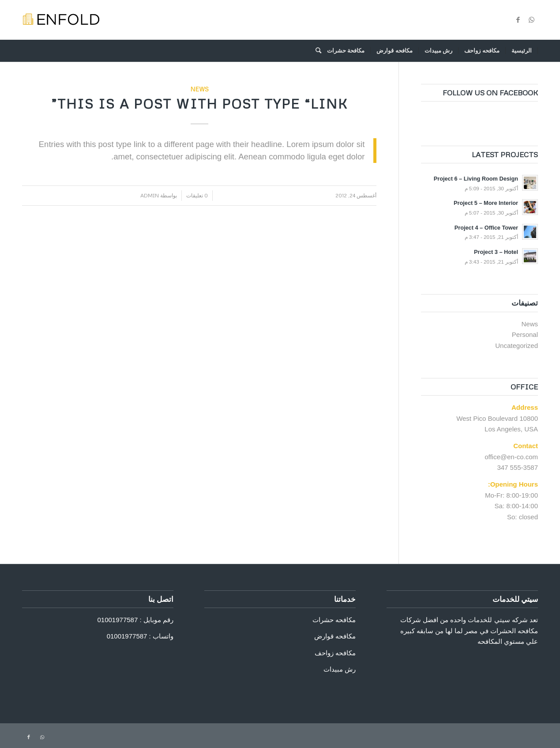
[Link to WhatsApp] (531, 20)
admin (150, 195)
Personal (525, 334)
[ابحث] (316, 51)
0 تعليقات (197, 195)
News (199, 89)
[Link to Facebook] (518, 20)
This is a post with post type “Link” (199, 104)
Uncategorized (517, 346)
